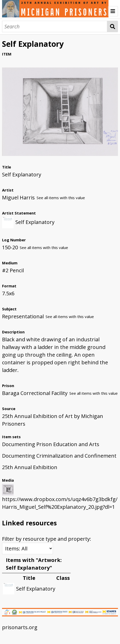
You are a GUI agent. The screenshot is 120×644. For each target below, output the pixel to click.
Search (113, 26)
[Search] (55, 26)
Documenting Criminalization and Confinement (59, 456)
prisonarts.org (20, 627)
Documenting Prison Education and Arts (51, 444)
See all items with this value (61, 198)
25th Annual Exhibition (30, 467)
